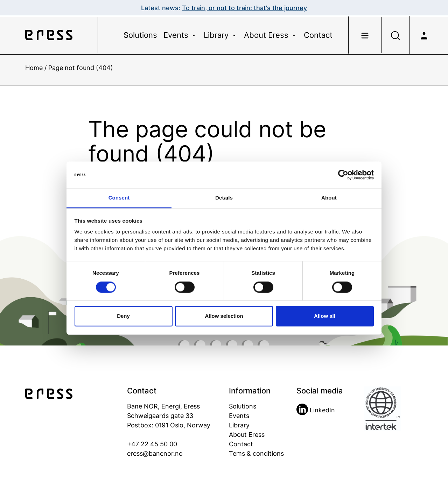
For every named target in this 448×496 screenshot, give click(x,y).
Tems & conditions (256, 453)
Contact (318, 35)
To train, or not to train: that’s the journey (244, 8)
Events (180, 35)
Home (34, 68)
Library (221, 35)
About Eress (271, 35)
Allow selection (224, 316)
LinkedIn (316, 410)
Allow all (325, 316)
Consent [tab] (119, 198)
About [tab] (329, 198)
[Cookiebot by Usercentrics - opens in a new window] (343, 175)
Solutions (140, 35)
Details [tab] (224, 198)
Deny (123, 316)
